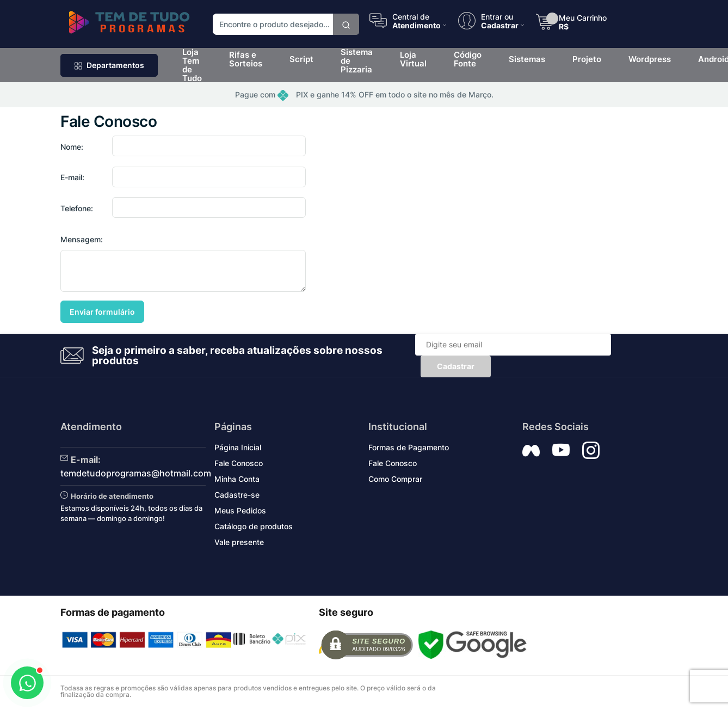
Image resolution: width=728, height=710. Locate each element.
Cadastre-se (237, 495)
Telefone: (77, 208)
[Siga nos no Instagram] (591, 450)
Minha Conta (237, 479)
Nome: (72, 147)
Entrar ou (497, 16)
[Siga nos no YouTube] (561, 450)
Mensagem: (82, 239)
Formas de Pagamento (409, 447)
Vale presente (239, 542)
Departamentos (109, 65)
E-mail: (72, 177)
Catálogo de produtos (254, 526)
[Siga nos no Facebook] (531, 450)
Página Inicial (238, 447)
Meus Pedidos (240, 510)
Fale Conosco (239, 463)
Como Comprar (395, 479)
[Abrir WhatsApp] (27, 683)
